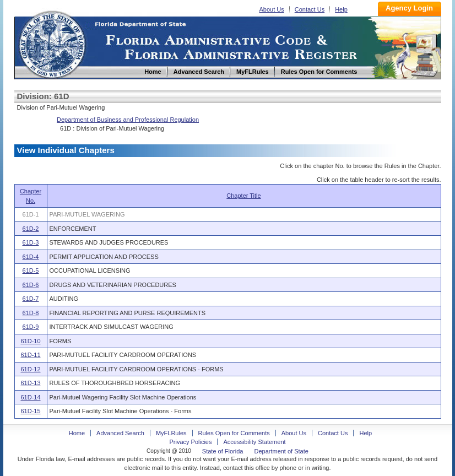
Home (52, 43)
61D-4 (31, 257)
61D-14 (30, 397)
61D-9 (31, 327)
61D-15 (30, 411)
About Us (272, 9)
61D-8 (31, 313)
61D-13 (30, 383)
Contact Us (310, 9)
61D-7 (31, 299)
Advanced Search (120, 433)
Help (341, 9)
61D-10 (30, 341)
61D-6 (31, 285)
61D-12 (30, 369)
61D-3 (31, 242)
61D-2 (31, 229)
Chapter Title (243, 196)
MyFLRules (171, 433)
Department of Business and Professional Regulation (128, 120)
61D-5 (31, 271)
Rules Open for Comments (234, 433)
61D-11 (30, 355)
